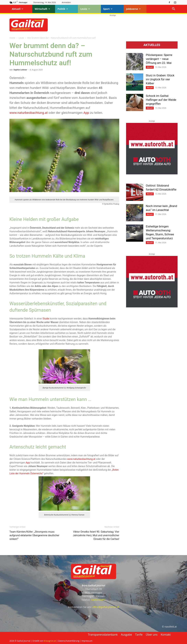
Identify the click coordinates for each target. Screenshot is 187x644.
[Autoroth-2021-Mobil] (152, 174)
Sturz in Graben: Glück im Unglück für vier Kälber (160, 79)
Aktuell (17, 9)
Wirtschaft (42, 9)
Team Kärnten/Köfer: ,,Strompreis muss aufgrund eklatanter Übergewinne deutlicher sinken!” (34, 535)
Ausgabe (126, 635)
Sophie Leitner (20, 70)
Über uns (152, 635)
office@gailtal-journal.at (106, 607)
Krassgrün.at (50, 641)
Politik (63, 9)
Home (12, 38)
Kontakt (166, 635)
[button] (173, 9)
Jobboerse (133, 9)
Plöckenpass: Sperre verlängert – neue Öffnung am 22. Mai (159, 59)
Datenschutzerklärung (69, 641)
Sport (108, 9)
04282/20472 (98, 600)
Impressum (87, 641)
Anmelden (66, 2)
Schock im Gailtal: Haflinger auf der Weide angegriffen (161, 100)
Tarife (139, 635)
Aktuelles (152, 45)
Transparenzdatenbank (103, 635)
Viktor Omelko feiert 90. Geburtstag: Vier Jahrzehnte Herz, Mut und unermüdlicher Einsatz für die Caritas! (96, 535)
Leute (85, 9)
